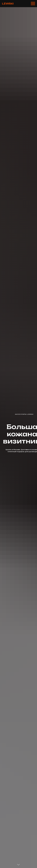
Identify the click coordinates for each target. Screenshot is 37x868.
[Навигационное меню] (33, 4)
